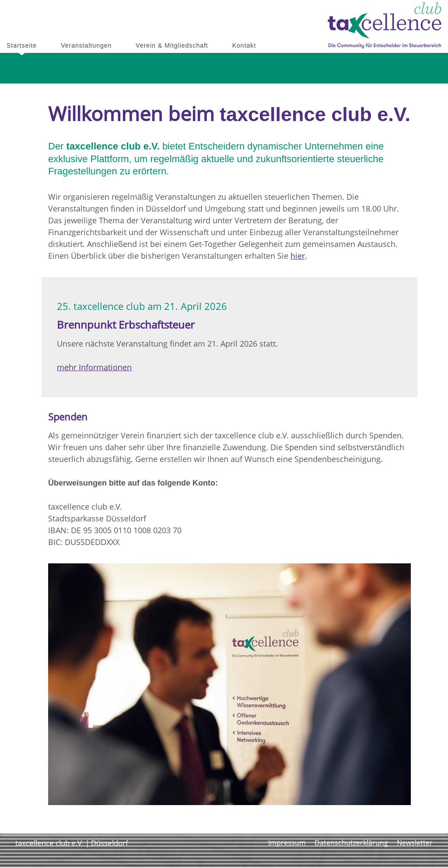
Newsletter (415, 843)
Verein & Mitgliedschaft (172, 45)
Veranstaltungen (86, 45)
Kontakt (244, 45)
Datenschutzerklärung (351, 843)
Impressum (287, 843)
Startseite (22, 45)
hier (298, 256)
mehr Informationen (94, 367)
